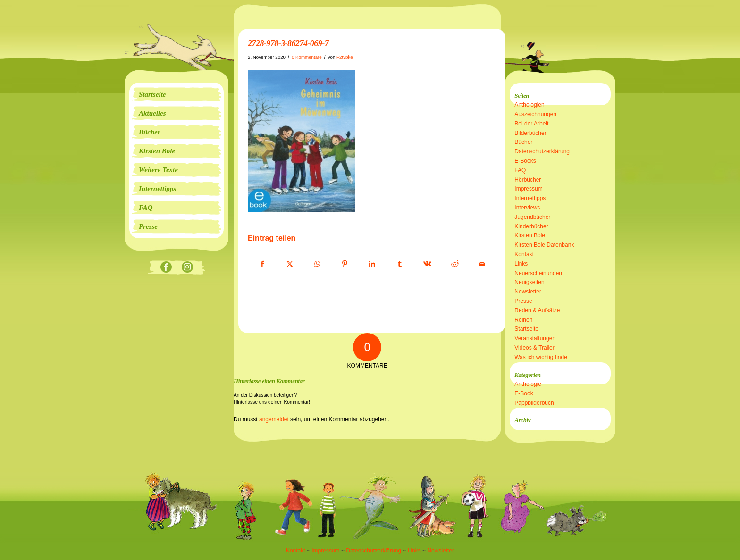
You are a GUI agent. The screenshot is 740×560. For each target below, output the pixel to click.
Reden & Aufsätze (537, 310)
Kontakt (524, 254)
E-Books (525, 161)
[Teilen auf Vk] (427, 264)
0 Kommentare (307, 57)
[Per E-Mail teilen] (482, 264)
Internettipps (530, 198)
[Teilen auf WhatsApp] (317, 264)
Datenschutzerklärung (542, 151)
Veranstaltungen (535, 338)
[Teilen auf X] (290, 264)
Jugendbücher (532, 217)
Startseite (526, 329)
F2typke (345, 57)
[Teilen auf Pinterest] (345, 264)
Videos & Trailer (534, 348)
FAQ (520, 170)
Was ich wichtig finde (541, 357)
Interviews (527, 208)
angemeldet (274, 419)
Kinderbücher (531, 226)
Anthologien (529, 105)
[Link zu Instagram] (187, 268)
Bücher (523, 142)
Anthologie (528, 384)
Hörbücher (528, 180)
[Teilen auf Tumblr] (399, 264)
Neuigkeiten (529, 282)
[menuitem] (177, 94)
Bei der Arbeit (531, 124)
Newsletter (528, 292)
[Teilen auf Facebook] (262, 264)
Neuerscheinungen (538, 273)
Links (521, 264)
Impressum (528, 189)
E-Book (524, 393)
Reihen (523, 320)
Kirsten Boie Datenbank (544, 245)
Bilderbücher (530, 133)
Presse (523, 301)
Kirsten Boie (530, 235)
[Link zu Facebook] (166, 268)
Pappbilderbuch (534, 403)
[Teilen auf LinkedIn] (372, 264)
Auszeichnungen (535, 114)
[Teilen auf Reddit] (455, 264)
